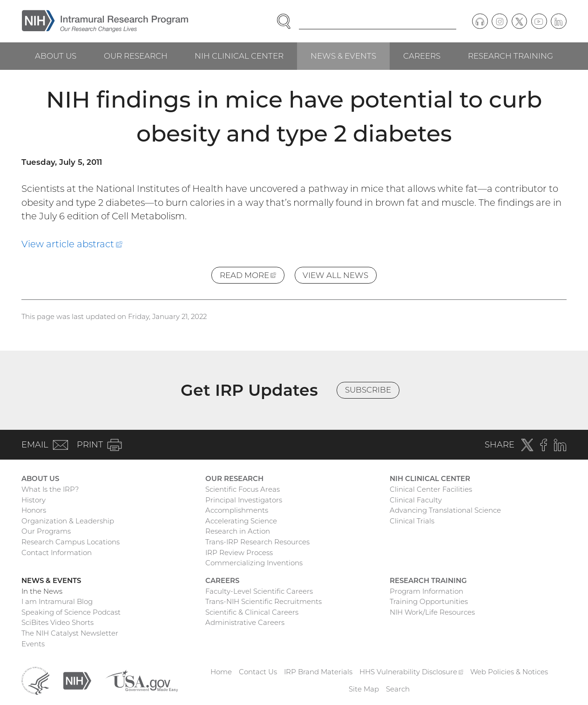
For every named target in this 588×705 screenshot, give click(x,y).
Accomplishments (237, 510)
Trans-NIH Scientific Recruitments (264, 601)
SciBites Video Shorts (57, 622)
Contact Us (258, 672)
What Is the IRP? (50, 489)
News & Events (343, 56)
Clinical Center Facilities (431, 489)
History (34, 500)
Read (252, 277)
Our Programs (46, 531)
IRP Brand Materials (318, 672)
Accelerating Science (241, 521)
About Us (56, 56)
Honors (34, 510)
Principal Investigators (244, 500)
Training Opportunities (429, 601)
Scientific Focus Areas (243, 489)
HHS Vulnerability (412, 672)
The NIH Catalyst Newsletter (70, 633)
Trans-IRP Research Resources (257, 542)
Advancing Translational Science (445, 510)
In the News (42, 591)
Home (221, 672)
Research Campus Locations (71, 542)
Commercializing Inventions (254, 563)
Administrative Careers (245, 622)
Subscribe (368, 390)
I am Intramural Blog (57, 601)
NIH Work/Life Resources (432, 612)
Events (33, 644)
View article (72, 244)
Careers (422, 56)
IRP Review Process (239, 552)
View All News (335, 275)
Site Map (364, 689)
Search (398, 689)
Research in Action (238, 531)
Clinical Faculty (416, 500)
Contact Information (57, 552)
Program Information (426, 591)
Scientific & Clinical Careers (252, 612)
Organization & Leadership (68, 521)
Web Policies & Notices (509, 672)
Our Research (136, 56)
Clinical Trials (412, 521)
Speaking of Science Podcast (71, 612)
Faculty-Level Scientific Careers (259, 591)
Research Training (510, 56)
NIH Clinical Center (239, 56)
